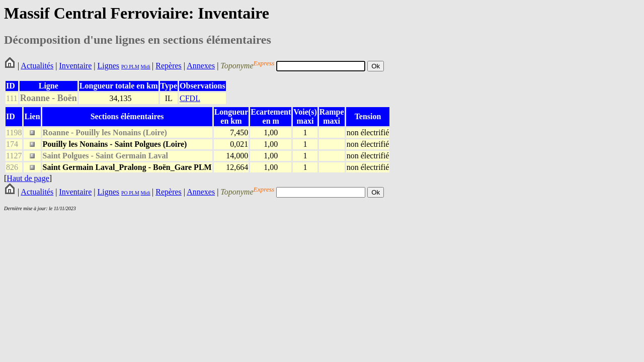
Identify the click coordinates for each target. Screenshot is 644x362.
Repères (169, 66)
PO (125, 67)
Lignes (108, 66)
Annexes (201, 66)
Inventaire (75, 66)
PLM (134, 67)
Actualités (37, 66)
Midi (145, 67)
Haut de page (28, 178)
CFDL (190, 98)
